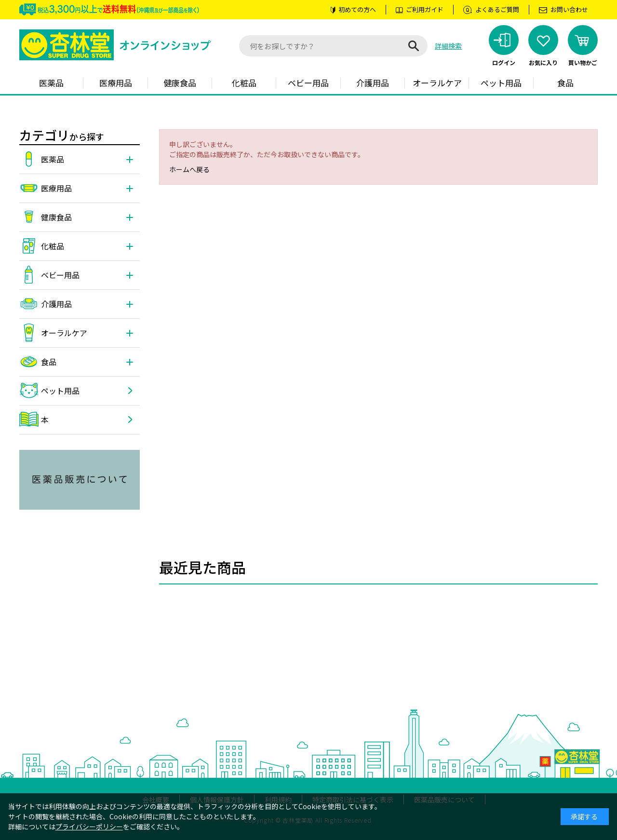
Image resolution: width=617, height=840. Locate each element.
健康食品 (180, 83)
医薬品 (51, 83)
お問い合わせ (569, 9)
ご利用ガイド (425, 9)
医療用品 (116, 83)
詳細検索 (448, 46)
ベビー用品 (308, 83)
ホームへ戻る (189, 169)
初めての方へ (357, 9)
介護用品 (373, 83)
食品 (565, 83)
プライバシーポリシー (89, 826)
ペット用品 (501, 83)
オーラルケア (437, 83)
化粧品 (244, 83)
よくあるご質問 (497, 9)
